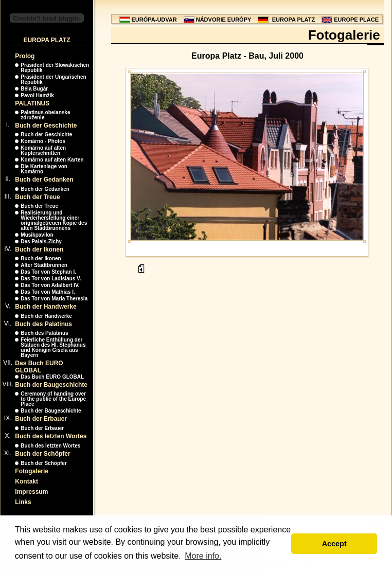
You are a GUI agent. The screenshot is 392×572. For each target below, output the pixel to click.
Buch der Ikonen (39, 249)
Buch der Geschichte (46, 126)
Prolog (25, 56)
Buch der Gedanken (44, 180)
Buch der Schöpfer (42, 454)
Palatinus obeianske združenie (45, 115)
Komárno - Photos (43, 141)
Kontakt (26, 481)
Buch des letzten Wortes (51, 436)
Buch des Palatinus (43, 324)
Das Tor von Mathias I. (48, 292)
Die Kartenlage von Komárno (44, 169)
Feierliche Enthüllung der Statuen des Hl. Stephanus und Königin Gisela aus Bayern (53, 347)
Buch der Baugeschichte (51, 385)
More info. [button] (203, 556)
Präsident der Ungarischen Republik (53, 79)
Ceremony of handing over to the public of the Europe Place (53, 399)
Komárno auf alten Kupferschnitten (43, 150)
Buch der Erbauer (41, 419)
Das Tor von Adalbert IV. (50, 285)
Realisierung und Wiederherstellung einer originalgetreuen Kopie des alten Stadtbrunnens (54, 220)
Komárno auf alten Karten (52, 160)
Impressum (31, 492)
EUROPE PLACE (356, 20)
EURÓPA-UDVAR (154, 20)
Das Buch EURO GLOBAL (39, 367)
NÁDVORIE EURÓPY (224, 20)
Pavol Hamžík (37, 95)
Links (23, 502)
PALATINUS (32, 103)
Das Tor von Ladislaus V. (51, 279)
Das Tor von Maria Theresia (54, 299)
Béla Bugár (34, 89)
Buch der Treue (37, 197)
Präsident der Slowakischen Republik (55, 68)
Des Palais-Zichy (41, 242)
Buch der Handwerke (46, 307)
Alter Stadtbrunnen (44, 265)
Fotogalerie (32, 471)
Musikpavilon (37, 235)
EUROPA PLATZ (294, 20)
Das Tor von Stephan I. (48, 272)
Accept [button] (334, 544)
